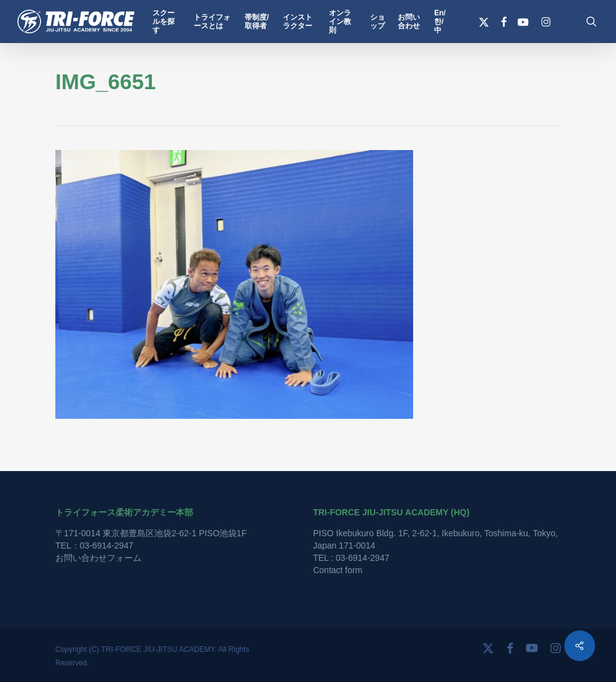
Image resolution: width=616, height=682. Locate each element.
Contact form (338, 570)
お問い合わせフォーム (98, 558)
